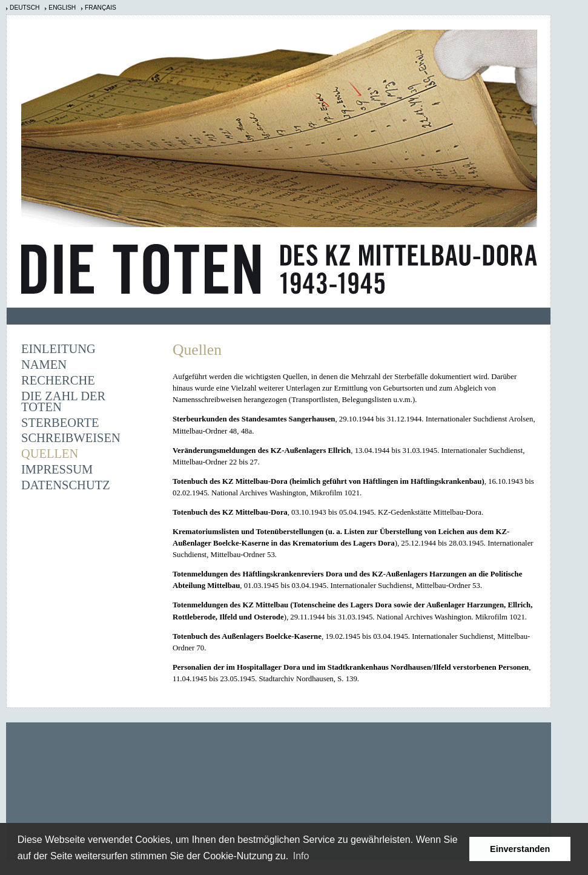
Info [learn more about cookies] (301, 856)
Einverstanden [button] (520, 849)
